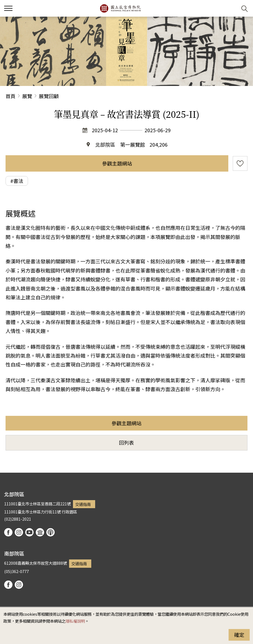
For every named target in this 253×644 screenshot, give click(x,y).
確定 (239, 635)
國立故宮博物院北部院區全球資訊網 (120, 8)
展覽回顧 (49, 96)
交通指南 (83, 504)
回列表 (126, 442)
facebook (8, 532)
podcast (50, 532)
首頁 (11, 96)
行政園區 (69, 512)
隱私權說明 (75, 621)
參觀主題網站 (117, 163)
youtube (29, 532)
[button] (231, 8)
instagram (19, 532)
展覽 (27, 96)
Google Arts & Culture (40, 532)
